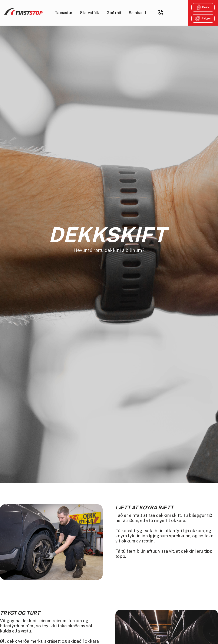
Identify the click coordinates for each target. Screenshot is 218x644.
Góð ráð (114, 13)
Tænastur (64, 13)
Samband (137, 13)
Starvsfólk (90, 13)
